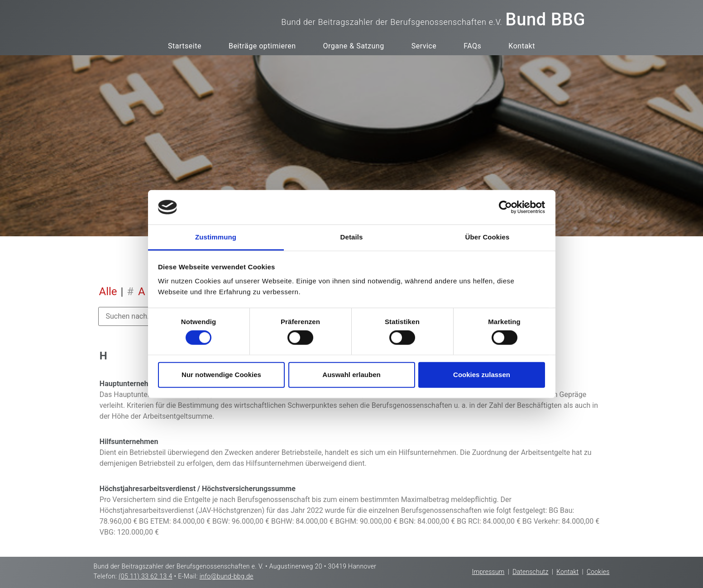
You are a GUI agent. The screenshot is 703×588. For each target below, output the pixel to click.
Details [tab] (352, 237)
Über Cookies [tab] (488, 237)
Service (424, 46)
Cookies (598, 572)
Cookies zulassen (482, 375)
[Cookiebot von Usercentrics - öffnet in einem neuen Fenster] (505, 207)
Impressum (488, 572)
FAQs (472, 46)
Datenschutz (530, 572)
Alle (108, 292)
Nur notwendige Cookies (221, 375)
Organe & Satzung (353, 46)
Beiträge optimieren (262, 46)
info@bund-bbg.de (227, 576)
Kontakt (522, 46)
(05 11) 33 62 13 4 (146, 576)
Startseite (185, 46)
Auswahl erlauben (351, 375)
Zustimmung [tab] (216, 237)
